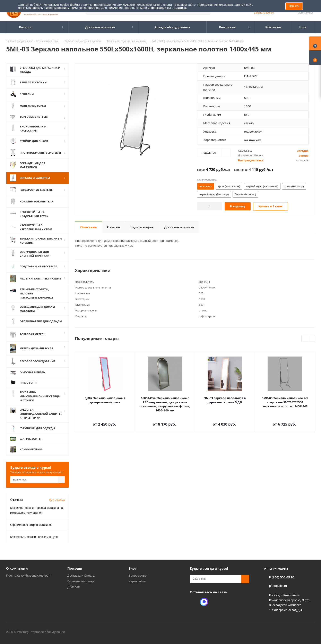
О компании (17, 568)
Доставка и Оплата (81, 575)
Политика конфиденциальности (29, 575)
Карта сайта (137, 581)
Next (311, 339)
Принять (294, 6)
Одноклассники (194, 602)
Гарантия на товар (80, 581)
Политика (179, 8)
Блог (132, 568)
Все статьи (57, 500)
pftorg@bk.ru (278, 586)
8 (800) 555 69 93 (282, 577)
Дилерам (74, 587)
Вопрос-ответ (138, 575)
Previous (305, 339)
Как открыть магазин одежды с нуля (34, 537)
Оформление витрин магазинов (31, 525)
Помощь (75, 568)
